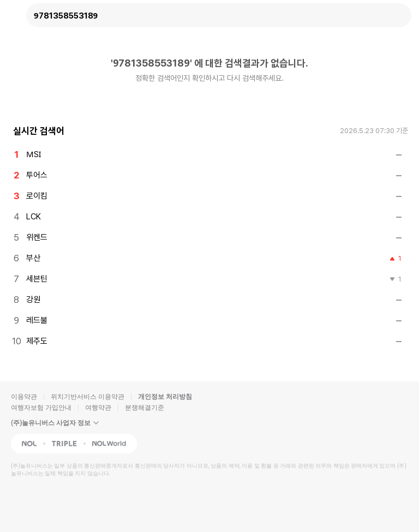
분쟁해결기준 (145, 408)
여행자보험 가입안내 (41, 408)
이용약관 (24, 397)
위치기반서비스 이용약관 (88, 397)
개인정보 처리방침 (165, 397)
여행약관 (98, 408)
